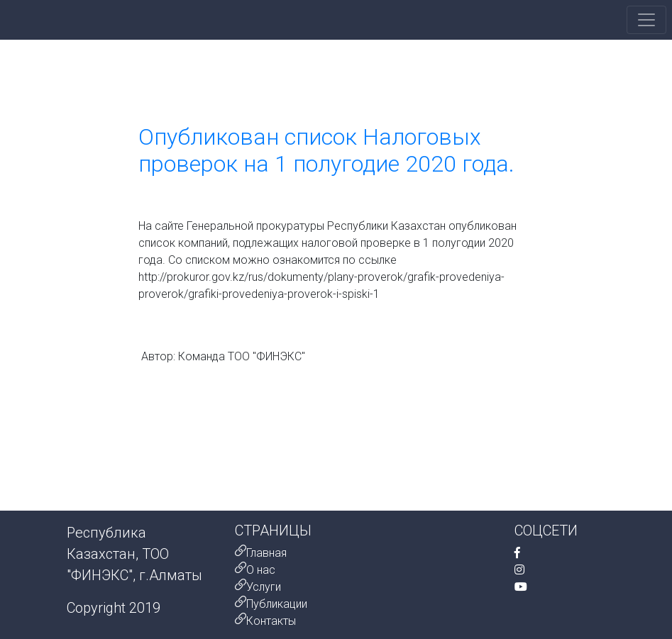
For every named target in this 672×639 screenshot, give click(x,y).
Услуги (264, 587)
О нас (261, 570)
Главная (266, 553)
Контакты (271, 621)
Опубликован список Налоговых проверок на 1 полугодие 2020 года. (326, 150)
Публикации (277, 604)
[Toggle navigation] (646, 20)
